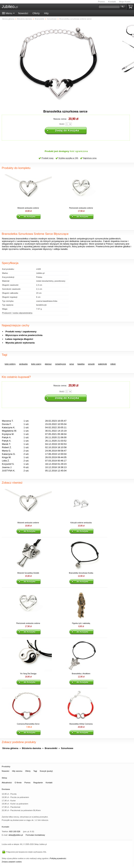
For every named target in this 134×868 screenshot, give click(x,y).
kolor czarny (36, 364)
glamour (48, 364)
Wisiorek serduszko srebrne (28, 208)
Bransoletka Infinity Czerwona (81, 724)
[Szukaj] (109, 7)
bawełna (81, 364)
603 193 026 (15, 831)
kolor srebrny (10, 364)
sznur (72, 364)
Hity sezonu (17, 771)
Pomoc (102, 2)
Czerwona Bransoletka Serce (28, 724)
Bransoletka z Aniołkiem (81, 674)
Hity (46, 13)
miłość (113, 364)
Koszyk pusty (131, 7)
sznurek (91, 364)
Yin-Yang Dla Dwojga (28, 674)
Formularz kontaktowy (35, 835)
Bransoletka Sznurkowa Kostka (81, 573)
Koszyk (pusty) (46, 771)
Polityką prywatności (58, 858)
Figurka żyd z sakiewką (81, 623)
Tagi (35, 771)
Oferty (36, 13)
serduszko (23, 364)
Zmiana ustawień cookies (12, 862)
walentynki (102, 364)
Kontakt (112, 2)
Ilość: (62, 124)
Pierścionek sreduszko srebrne (81, 208)
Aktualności (7, 783)
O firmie (18, 783)
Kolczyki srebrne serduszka (81, 523)
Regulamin (38, 783)
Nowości (23, 13)
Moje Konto (125, 2)
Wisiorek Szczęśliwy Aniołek (28, 573)
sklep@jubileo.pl (16, 835)
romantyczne (61, 364)
